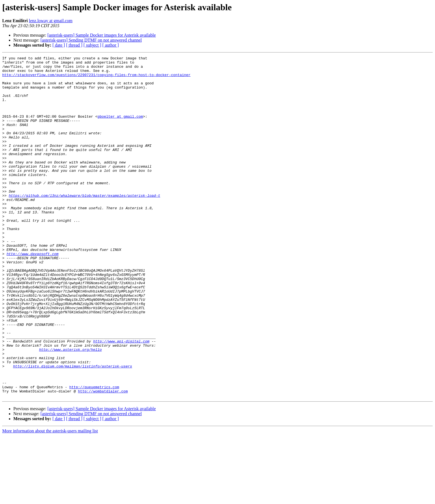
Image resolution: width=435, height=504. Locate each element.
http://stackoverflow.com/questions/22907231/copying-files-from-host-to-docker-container (96, 79)
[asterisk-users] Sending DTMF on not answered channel (91, 40)
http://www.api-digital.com (121, 399)
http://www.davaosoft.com (33, 294)
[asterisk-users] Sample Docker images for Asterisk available (102, 35)
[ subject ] (92, 45)
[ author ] (111, 45)
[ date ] (59, 45)
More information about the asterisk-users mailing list (50, 499)
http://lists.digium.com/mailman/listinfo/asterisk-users (73, 429)
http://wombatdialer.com (103, 458)
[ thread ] (74, 45)
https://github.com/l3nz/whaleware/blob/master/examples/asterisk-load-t (84, 224)
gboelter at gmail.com (120, 129)
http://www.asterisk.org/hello (70, 409)
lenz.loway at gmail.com (51, 21)
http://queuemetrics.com (94, 453)
